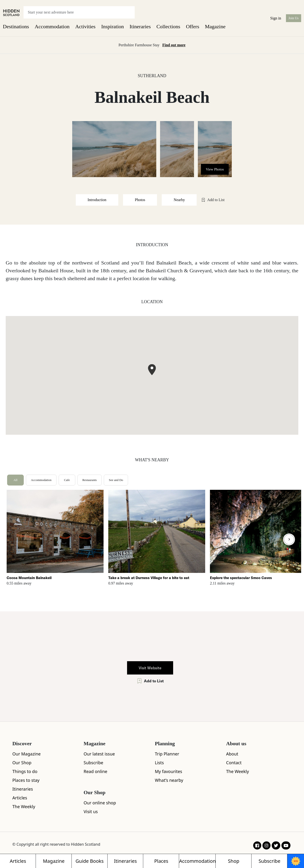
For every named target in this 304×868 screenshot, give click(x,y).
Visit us (91, 811)
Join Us (294, 18)
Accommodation (52, 26)
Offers (193, 26)
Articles (20, 798)
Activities (85, 26)
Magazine (215, 26)
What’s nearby (169, 780)
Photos (140, 200)
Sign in (276, 18)
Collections (168, 26)
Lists (159, 763)
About (232, 754)
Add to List (213, 200)
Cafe (67, 480)
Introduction (97, 200)
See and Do (116, 480)
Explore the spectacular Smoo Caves (241, 578)
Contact (234, 763)
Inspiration (112, 26)
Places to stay (26, 780)
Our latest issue (99, 754)
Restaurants (90, 480)
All (16, 480)
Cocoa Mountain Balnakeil (29, 578)
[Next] (289, 539)
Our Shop (22, 763)
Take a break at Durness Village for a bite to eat (149, 578)
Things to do (25, 771)
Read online (95, 771)
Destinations (16, 26)
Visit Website (150, 668)
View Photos (215, 169)
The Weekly (24, 807)
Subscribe (93, 763)
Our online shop (100, 803)
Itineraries (140, 26)
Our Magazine (26, 754)
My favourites (169, 771)
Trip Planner (167, 754)
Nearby (179, 200)
